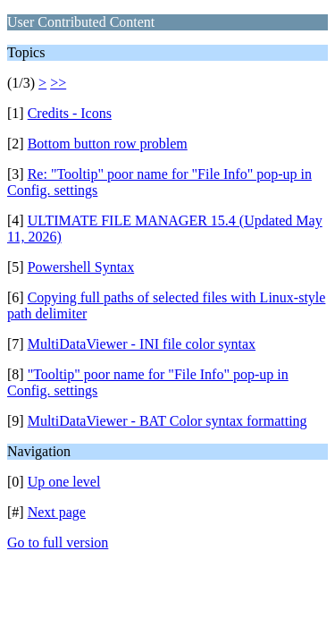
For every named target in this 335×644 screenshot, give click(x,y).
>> (58, 83)
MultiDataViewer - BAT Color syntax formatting (167, 421)
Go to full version (58, 542)
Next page (57, 512)
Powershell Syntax (81, 267)
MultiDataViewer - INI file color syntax (142, 344)
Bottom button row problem (108, 144)
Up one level (64, 482)
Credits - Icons (70, 113)
